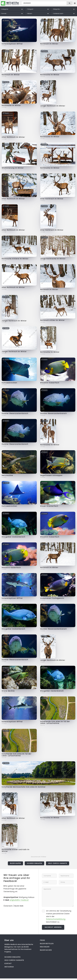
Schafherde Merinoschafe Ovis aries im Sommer (24, 787)
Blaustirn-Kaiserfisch (50, 383)
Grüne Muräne (8, 691)
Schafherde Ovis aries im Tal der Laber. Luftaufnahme (55, 722)
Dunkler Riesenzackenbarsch (15, 413)
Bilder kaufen (15, 863)
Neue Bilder (45, 947)
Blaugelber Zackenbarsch (13, 537)
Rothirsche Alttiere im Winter (15, 259)
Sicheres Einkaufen (34, 863)
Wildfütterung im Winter (13, 168)
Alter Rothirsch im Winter (13, 137)
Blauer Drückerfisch (49, 506)
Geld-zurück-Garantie (58, 863)
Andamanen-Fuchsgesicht (52, 598)
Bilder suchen (46, 950)
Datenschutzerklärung (56, 919)
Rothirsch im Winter (49, 44)
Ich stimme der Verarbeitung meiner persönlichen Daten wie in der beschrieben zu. (59, 916)
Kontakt (8, 964)
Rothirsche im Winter (50, 75)
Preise (42, 940)
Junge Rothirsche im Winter (53, 259)
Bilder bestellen (47, 944)
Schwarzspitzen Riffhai (12, 44)
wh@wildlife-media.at (19, 900)
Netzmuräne (7, 475)
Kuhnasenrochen (9, 383)
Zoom (6, 20)
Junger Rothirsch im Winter (53, 106)
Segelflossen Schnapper (51, 475)
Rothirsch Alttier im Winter (52, 320)
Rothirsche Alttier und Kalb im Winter (15, 850)
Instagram (9, 967)
